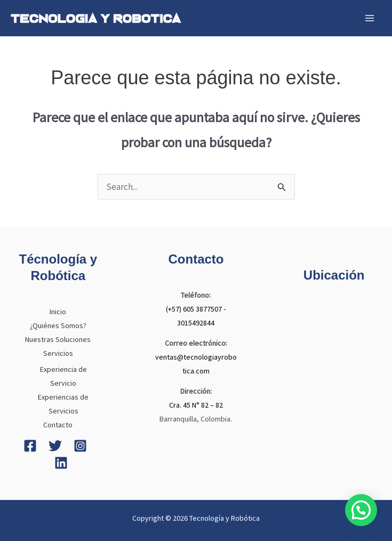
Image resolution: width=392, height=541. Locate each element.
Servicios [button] (58, 353)
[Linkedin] (61, 463)
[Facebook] (30, 446)
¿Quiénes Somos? (58, 325)
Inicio (58, 312)
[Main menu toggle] (370, 18)
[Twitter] (55, 446)
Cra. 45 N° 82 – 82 (196, 405)
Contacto (58, 425)
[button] (361, 510)
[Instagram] (80, 446)
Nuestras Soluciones (58, 339)
